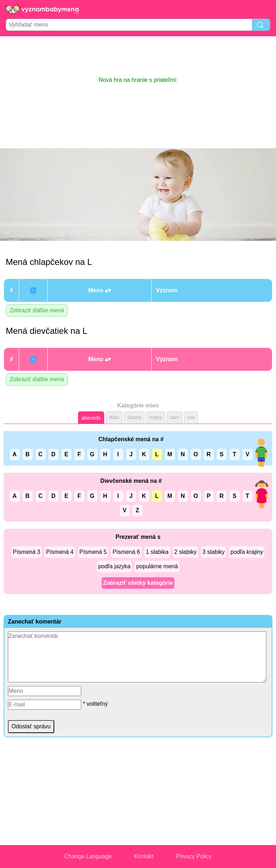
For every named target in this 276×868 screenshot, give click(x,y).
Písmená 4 (60, 552)
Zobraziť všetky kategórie (138, 583)
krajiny (155, 417)
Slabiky (134, 417)
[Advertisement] (138, 56)
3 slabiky (213, 552)
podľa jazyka (114, 566)
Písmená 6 (126, 552)
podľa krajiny (247, 552)
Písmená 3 (27, 552)
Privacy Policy (194, 856)
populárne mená (157, 566)
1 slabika (157, 552)
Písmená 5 (93, 552)
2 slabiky (185, 552)
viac (191, 417)
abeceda (91, 418)
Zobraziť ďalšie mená (37, 310)
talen (175, 417)
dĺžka (114, 417)
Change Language (88, 856)
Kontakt (144, 856)
